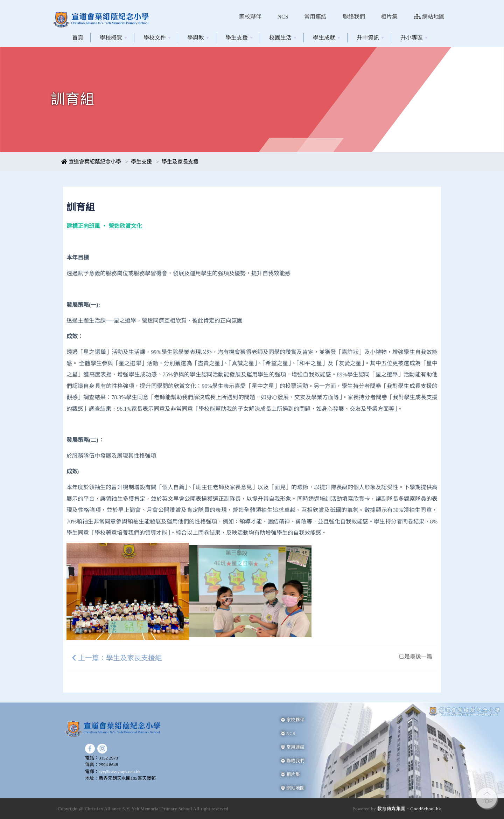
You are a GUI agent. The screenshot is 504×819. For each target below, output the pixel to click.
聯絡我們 (354, 17)
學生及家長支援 (180, 162)
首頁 (78, 38)
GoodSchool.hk (426, 809)
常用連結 (315, 17)
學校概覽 (113, 38)
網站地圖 (429, 17)
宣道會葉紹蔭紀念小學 (91, 162)
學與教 (198, 38)
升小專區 (414, 38)
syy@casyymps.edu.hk (120, 772)
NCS (283, 17)
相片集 (389, 17)
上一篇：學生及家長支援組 (117, 658)
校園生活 (283, 38)
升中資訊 (370, 38)
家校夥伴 (250, 17)
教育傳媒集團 (391, 809)
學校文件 (157, 38)
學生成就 (327, 38)
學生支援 (239, 38)
